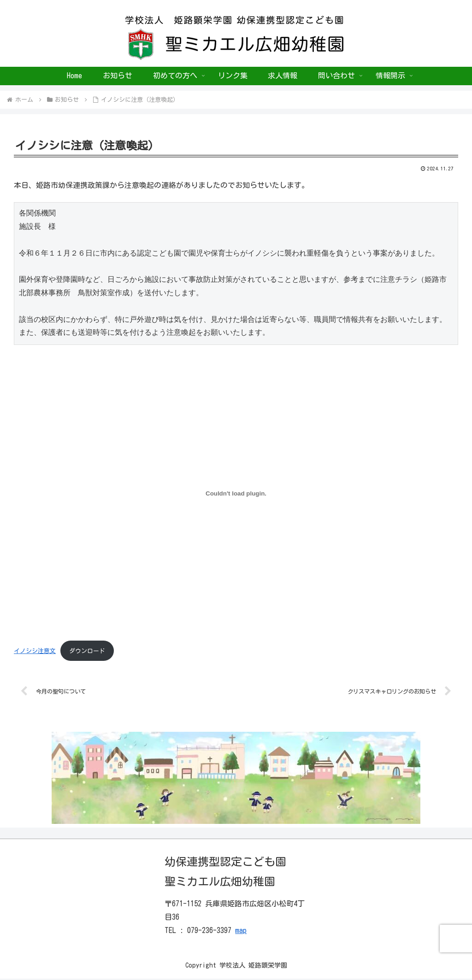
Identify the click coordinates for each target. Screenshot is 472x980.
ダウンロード (87, 651)
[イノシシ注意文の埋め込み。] (236, 494)
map (241, 932)
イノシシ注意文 (35, 651)
